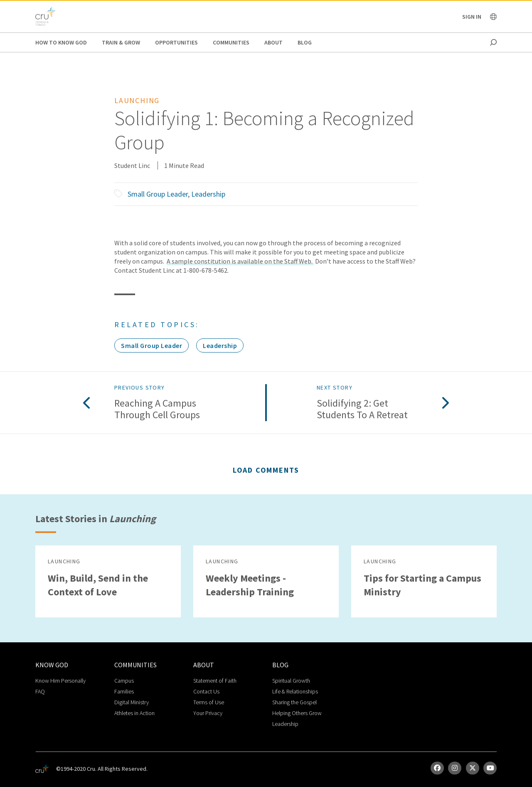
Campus (124, 681)
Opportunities (176, 42)
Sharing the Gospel (294, 702)
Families (124, 691)
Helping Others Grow (297, 713)
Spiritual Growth (291, 681)
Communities (231, 42)
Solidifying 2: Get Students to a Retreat (362, 410)
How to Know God (61, 42)
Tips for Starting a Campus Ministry (422, 585)
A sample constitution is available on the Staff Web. (240, 261)
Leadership (208, 194)
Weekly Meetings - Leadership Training (250, 585)
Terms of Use (209, 702)
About (273, 42)
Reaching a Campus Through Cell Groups (157, 410)
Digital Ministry (132, 702)
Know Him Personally (60, 681)
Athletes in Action (134, 713)
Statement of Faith (215, 681)
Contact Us (206, 691)
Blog (305, 42)
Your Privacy (208, 713)
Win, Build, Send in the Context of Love (98, 585)
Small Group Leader (158, 194)
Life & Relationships (295, 691)
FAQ (40, 691)
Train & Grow (121, 42)
